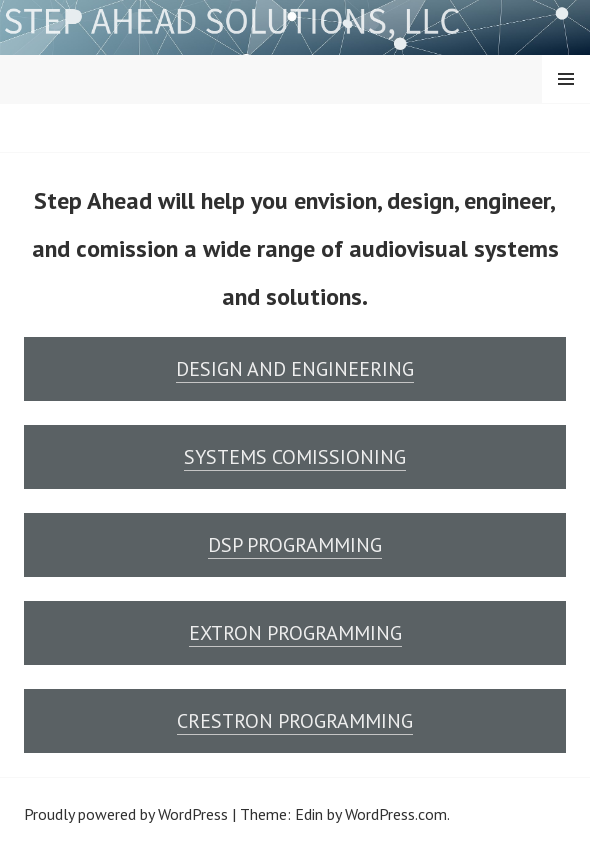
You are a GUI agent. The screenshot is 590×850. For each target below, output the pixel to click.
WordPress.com (396, 814)
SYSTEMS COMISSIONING (295, 457)
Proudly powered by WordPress (126, 814)
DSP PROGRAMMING (295, 545)
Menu (566, 79)
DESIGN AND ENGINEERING (295, 369)
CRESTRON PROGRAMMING (295, 721)
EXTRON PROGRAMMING (295, 633)
